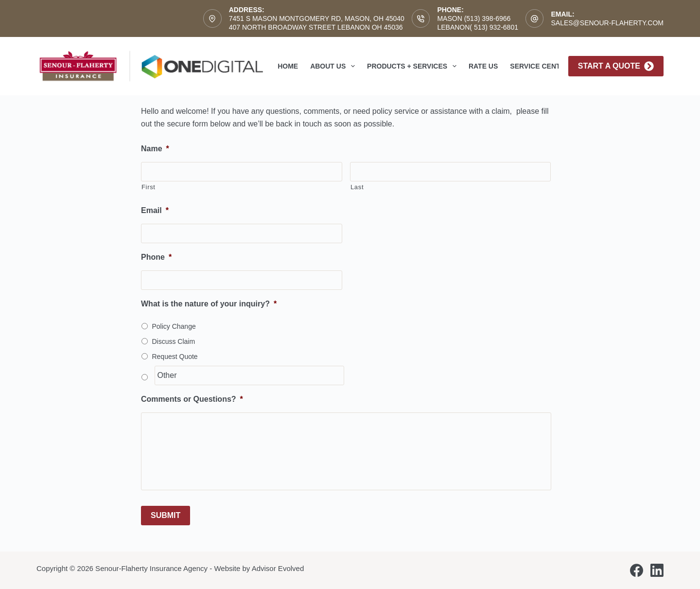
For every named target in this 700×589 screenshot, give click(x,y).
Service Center (540, 66)
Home (288, 66)
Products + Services (414, 66)
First (149, 187)
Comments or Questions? (192, 399)
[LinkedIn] (657, 570)
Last (357, 187)
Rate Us (483, 66)
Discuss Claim (173, 341)
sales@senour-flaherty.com (607, 23)
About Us (334, 66)
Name (155, 149)
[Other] (249, 375)
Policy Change (174, 326)
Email (155, 210)
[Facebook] (637, 570)
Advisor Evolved (278, 568)
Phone (156, 257)
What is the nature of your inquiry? (209, 304)
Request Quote (175, 357)
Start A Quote (616, 66)
